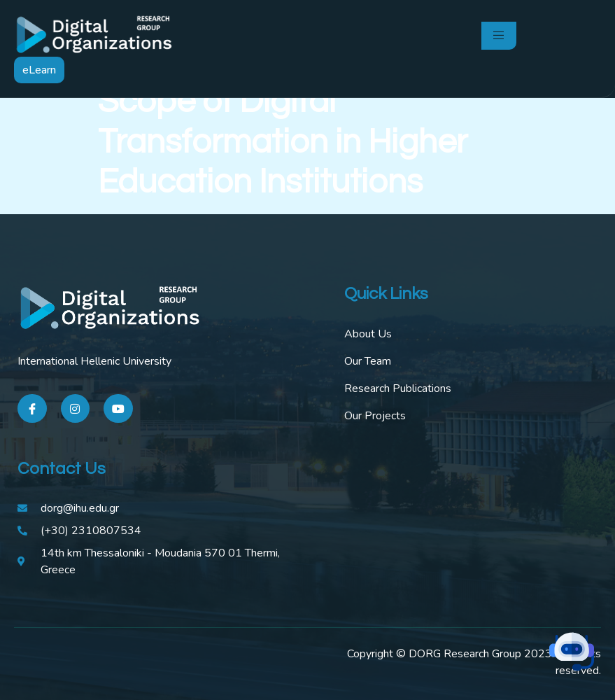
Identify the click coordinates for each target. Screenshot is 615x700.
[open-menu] (499, 36)
